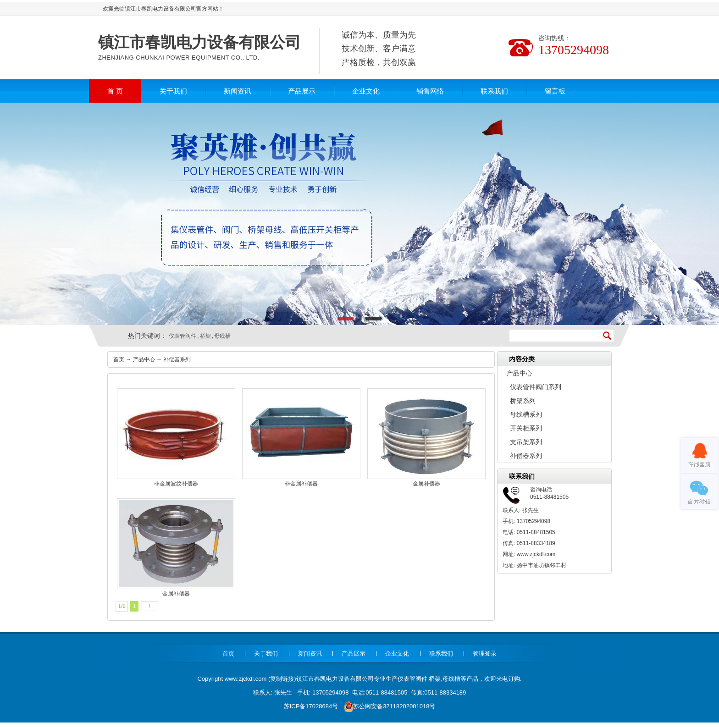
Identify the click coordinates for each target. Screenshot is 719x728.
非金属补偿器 (301, 438)
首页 (119, 359)
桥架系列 (523, 401)
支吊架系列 (526, 442)
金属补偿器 (426, 438)
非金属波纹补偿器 (176, 438)
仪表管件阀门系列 (536, 387)
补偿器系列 (177, 359)
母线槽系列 (526, 414)
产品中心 (144, 359)
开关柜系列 (526, 428)
